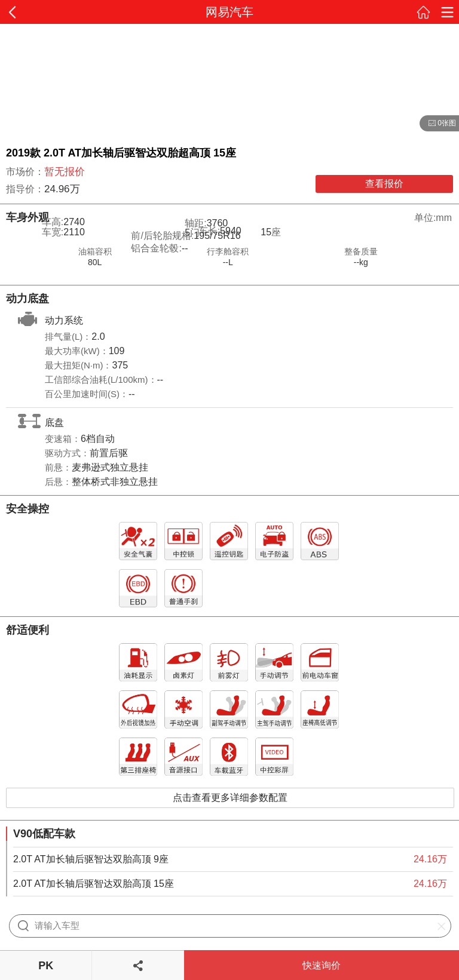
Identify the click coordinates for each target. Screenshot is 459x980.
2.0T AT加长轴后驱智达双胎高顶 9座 (91, 859)
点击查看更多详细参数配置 (230, 798)
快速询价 (322, 965)
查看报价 (384, 184)
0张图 (438, 124)
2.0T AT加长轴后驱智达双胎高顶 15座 (94, 884)
